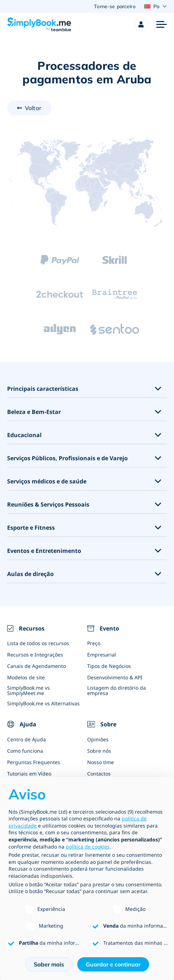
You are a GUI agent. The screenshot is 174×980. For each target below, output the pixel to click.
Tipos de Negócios (109, 666)
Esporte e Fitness (31, 528)
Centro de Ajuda (27, 739)
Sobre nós (99, 751)
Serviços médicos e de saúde (47, 481)
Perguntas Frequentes (34, 762)
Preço (94, 643)
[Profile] (141, 25)
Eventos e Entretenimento (44, 551)
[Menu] (162, 25)
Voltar (33, 108)
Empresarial (102, 655)
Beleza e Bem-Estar (34, 412)
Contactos (99, 774)
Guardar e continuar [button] (113, 964)
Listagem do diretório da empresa (117, 690)
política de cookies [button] (88, 847)
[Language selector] (155, 6)
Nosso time (101, 762)
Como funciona (25, 751)
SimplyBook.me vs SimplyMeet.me (28, 690)
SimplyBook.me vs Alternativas (43, 703)
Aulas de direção (30, 574)
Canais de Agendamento (36, 666)
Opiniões (98, 739)
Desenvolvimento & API (115, 677)
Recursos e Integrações (35, 655)
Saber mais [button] (49, 964)
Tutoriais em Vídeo (29, 774)
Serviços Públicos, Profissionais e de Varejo (67, 458)
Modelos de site (26, 677)
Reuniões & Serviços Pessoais (48, 505)
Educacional (24, 435)
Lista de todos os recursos (38, 643)
